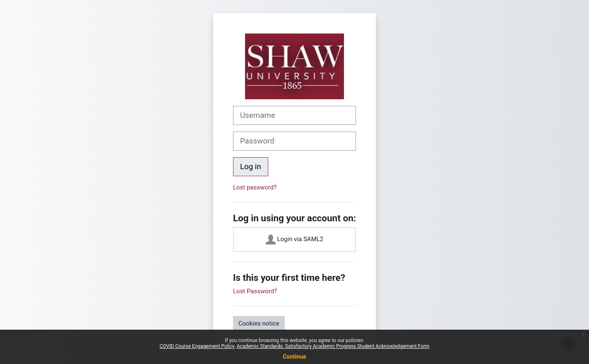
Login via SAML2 (295, 239)
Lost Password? (255, 291)
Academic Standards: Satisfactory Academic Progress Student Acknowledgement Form (333, 346)
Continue (294, 357)
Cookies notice (259, 323)
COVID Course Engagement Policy (197, 346)
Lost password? (255, 187)
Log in (251, 167)
